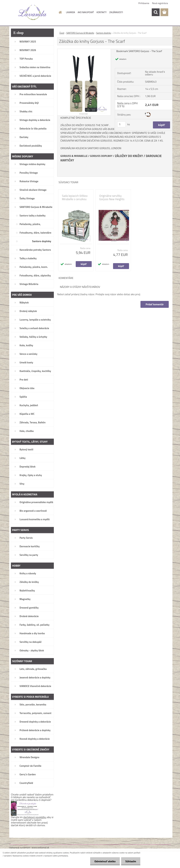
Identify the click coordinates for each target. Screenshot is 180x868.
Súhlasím (131, 861)
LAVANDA (71, 12)
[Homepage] (60, 12)
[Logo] (32, 12)
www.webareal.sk (40, 847)
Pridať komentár (155, 304)
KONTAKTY (102, 12)
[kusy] (121, 124)
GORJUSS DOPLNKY (101, 156)
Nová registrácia (160, 3)
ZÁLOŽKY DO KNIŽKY (129, 156)
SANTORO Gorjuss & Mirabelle (80, 33)
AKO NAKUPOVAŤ (86, 12)
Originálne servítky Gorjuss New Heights (112, 197)
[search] (156, 12)
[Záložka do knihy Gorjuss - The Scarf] (84, 50)
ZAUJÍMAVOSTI (116, 12)
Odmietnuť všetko (105, 861)
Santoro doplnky (104, 33)
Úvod (62, 33)
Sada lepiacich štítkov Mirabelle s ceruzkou (75, 197)
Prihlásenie (144, 3)
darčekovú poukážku (35, 817)
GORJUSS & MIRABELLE (74, 156)
